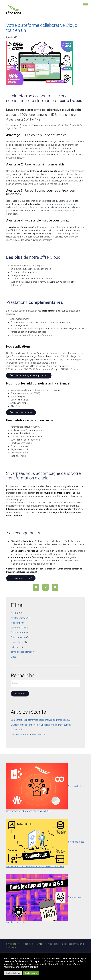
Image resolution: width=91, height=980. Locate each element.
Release (15, 647)
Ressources (27, 944)
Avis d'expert (17, 623)
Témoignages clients (21, 652)
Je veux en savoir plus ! (21, 578)
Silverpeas (11, 944)
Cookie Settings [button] (13, 973)
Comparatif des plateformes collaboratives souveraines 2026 (41, 720)
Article (14, 613)
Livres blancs (17, 642)
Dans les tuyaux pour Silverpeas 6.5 (28, 734)
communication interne (65, 204)
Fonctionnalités (18, 637)
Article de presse (19, 618)
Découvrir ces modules (21, 412)
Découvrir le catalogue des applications (29, 375)
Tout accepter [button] (31, 973)
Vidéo (14, 657)
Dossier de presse (19, 632)
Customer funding (20, 628)
